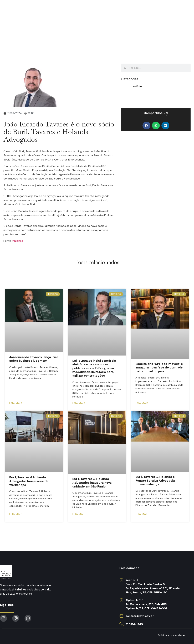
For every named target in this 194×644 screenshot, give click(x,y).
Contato (182, 9)
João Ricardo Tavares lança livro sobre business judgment (34, 359)
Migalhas (17, 241)
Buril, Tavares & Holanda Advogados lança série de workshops (29, 481)
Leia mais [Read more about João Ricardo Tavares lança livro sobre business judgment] (16, 403)
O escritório (83, 9)
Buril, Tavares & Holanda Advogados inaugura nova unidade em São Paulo (92, 483)
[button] (146, 126)
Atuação (59, 9)
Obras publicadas (153, 9)
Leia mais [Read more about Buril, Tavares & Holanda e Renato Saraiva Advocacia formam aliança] (142, 514)
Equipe (106, 9)
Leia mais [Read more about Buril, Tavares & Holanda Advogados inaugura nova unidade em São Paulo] (79, 514)
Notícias (125, 9)
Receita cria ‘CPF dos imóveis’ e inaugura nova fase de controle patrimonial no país (159, 368)
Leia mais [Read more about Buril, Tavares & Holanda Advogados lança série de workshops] (16, 514)
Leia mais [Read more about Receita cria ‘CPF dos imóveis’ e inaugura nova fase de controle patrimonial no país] (142, 403)
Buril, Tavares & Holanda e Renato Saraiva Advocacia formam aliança (155, 480)
